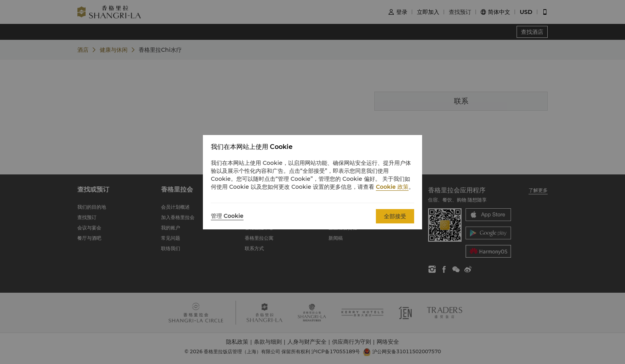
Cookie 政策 (392, 187)
